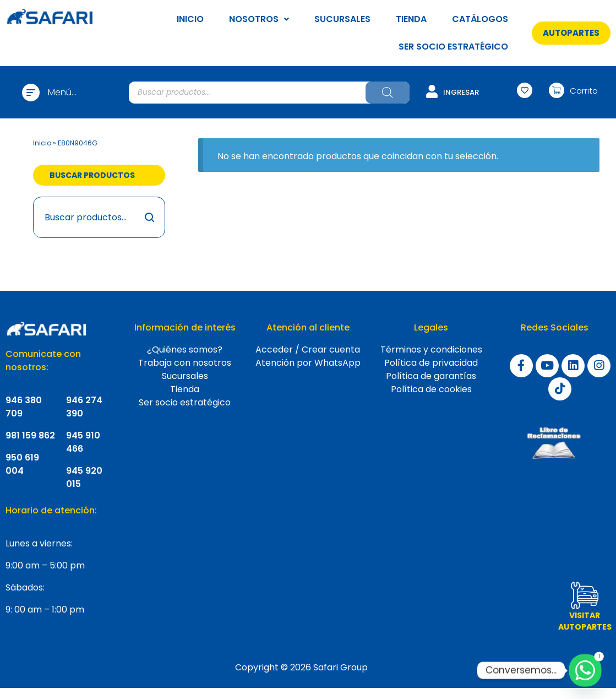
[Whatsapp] (585, 670)
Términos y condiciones (431, 349)
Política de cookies (431, 389)
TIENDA (411, 19)
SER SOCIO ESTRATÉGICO (453, 47)
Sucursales (185, 376)
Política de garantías (431, 376)
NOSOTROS (259, 19)
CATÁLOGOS (480, 19)
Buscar (150, 217)
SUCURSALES (342, 19)
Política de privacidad (431, 363)
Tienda (185, 389)
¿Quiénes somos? (185, 349)
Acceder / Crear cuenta (308, 349)
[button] (571, 33)
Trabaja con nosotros (185, 363)
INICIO (190, 19)
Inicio (42, 143)
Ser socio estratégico (185, 402)
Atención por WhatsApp (308, 363)
